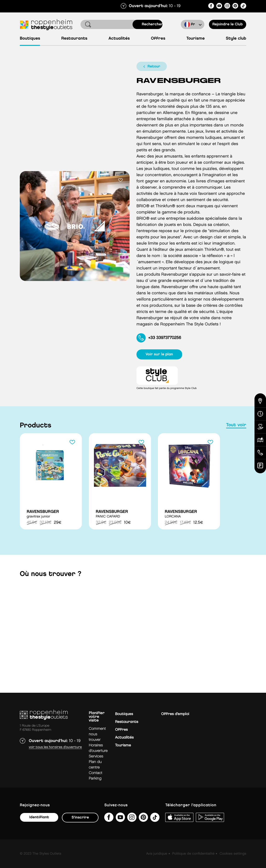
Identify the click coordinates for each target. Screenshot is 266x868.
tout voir (236, 425)
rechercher (152, 24)
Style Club (236, 39)
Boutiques (30, 39)
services (96, 756)
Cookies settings (233, 854)
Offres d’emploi (175, 714)
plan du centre (95, 765)
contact (96, 773)
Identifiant (39, 817)
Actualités (119, 39)
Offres (158, 39)
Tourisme (195, 39)
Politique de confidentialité (193, 854)
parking (95, 779)
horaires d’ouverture (98, 748)
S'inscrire (80, 817)
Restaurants (74, 39)
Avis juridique (157, 854)
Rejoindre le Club (228, 24)
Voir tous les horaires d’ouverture (55, 747)
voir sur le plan (159, 354)
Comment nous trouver (97, 734)
